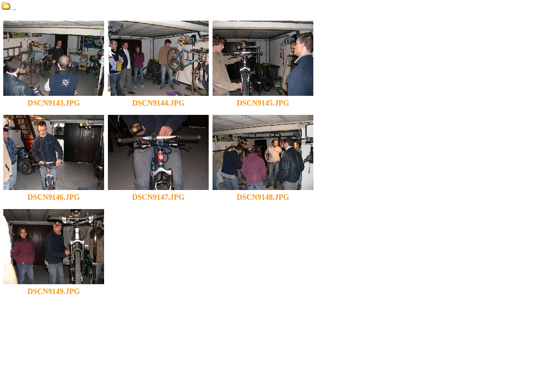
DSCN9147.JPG (158, 194)
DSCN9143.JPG (54, 100)
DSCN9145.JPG (263, 100)
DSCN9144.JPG (158, 100)
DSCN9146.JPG (54, 194)
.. (9, 8)
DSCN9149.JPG (54, 288)
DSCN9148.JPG (263, 194)
